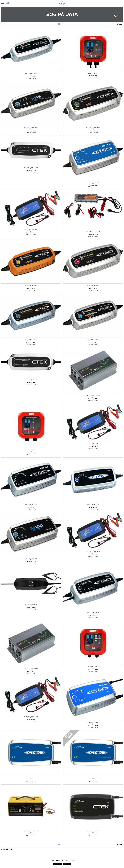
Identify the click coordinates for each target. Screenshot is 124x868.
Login (8, 3)
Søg (6, 3)
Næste (119, 24)
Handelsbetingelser (62, 860)
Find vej (52, 860)
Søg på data (62, 14)
